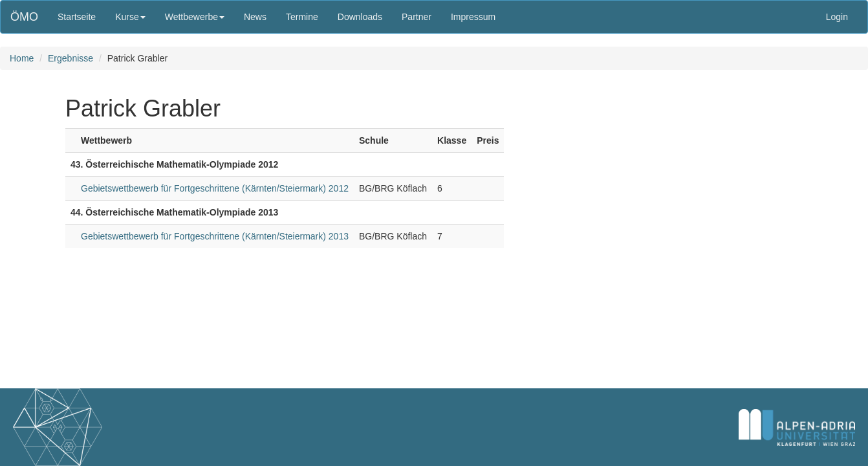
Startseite (77, 17)
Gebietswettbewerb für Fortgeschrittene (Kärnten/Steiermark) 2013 (215, 236)
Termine (302, 17)
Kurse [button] (130, 17)
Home (22, 58)
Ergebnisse (71, 58)
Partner (417, 17)
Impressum (473, 17)
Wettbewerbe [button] (195, 17)
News (255, 17)
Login (837, 17)
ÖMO (24, 17)
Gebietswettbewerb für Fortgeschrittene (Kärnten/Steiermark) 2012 (215, 188)
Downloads (360, 17)
